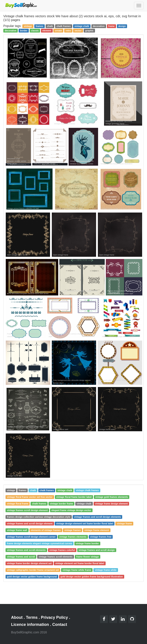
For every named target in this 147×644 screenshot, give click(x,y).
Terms (32, 617)
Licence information (30, 625)
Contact (60, 625)
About (17, 617)
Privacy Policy (54, 617)
